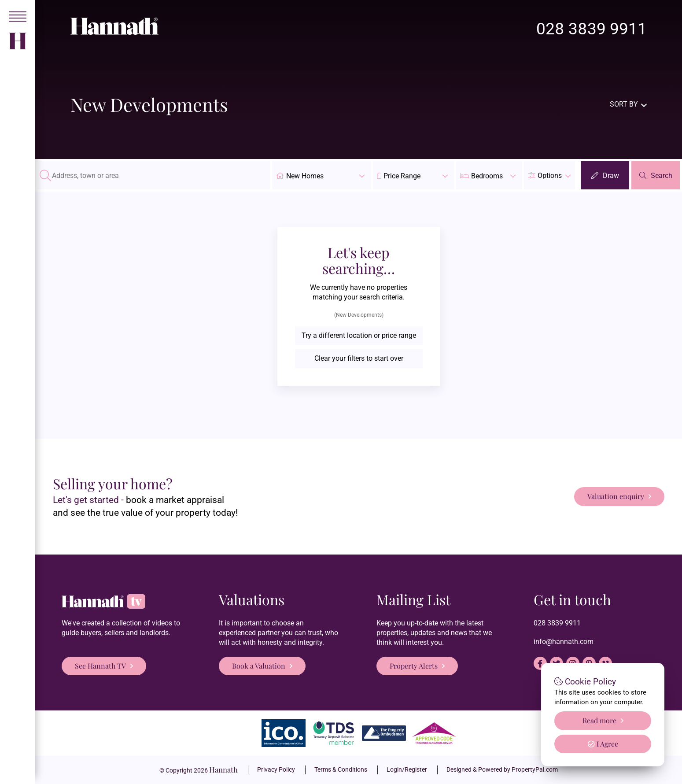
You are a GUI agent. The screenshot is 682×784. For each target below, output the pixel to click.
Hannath (223, 769)
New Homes (322, 175)
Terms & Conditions (341, 769)
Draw (611, 176)
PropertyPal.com (535, 769)
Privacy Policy (276, 769)
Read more (599, 720)
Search (662, 176)
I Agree (603, 744)
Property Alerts (414, 666)
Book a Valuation (259, 666)
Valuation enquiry (616, 496)
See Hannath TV (100, 666)
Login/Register (407, 769)
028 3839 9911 (592, 29)
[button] (549, 175)
